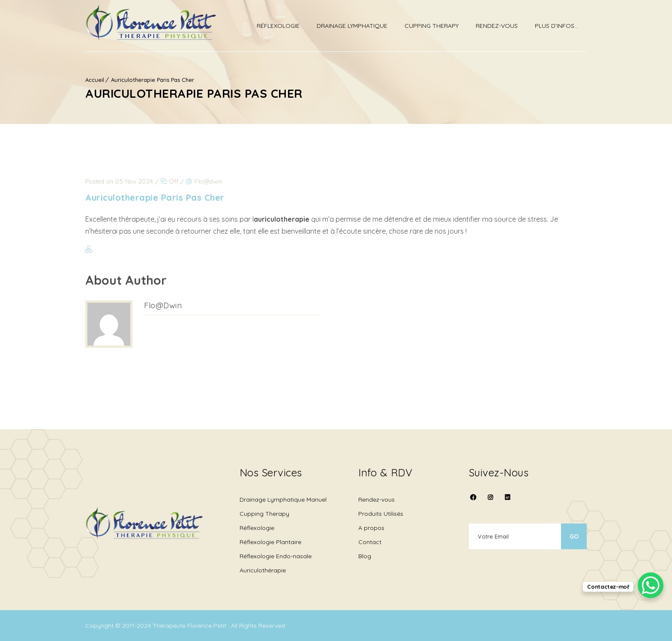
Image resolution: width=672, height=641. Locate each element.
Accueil (95, 80)
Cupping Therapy (264, 514)
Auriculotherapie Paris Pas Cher (153, 80)
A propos (371, 528)
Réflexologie (278, 26)
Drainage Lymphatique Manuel (283, 500)
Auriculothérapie (263, 570)
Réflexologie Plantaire (270, 542)
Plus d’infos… (556, 26)
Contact (370, 542)
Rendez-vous (497, 26)
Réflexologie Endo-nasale (276, 556)
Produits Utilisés (381, 514)
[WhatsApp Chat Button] (651, 585)
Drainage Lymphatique (352, 26)
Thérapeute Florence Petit (190, 626)
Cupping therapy (432, 26)
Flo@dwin (163, 305)
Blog (365, 556)
